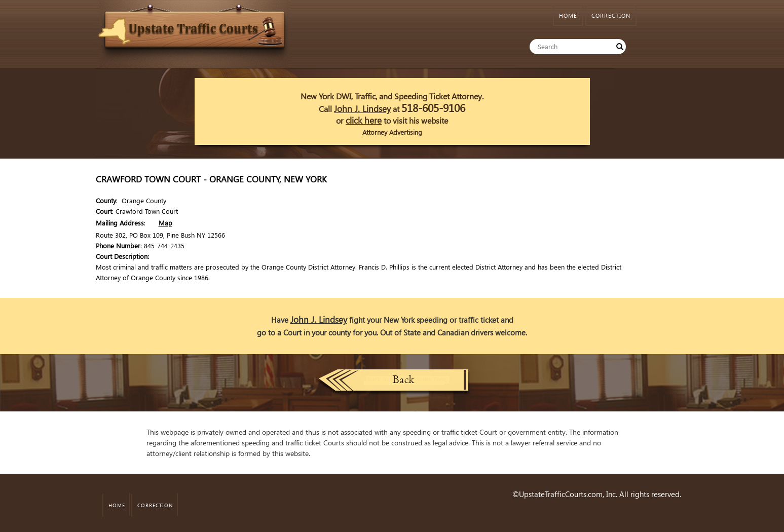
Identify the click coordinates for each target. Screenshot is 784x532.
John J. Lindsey (362, 109)
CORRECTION (611, 15)
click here (364, 120)
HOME (568, 15)
